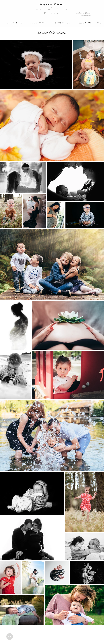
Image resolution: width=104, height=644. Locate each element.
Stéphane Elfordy (52, 4)
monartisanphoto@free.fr (83, 13)
